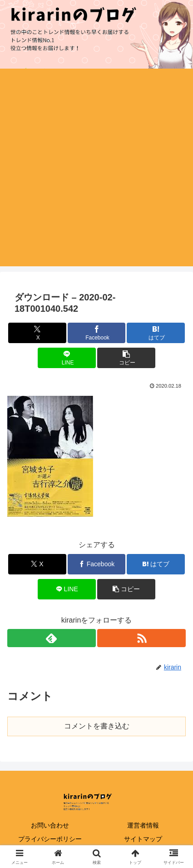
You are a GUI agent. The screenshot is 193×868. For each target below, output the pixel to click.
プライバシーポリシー (50, 839)
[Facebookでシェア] (97, 333)
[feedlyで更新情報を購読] (52, 638)
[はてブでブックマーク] (156, 333)
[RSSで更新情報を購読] (141, 638)
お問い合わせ (50, 825)
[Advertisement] (96, 170)
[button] (126, 358)
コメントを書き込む (97, 726)
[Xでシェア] (37, 333)
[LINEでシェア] (67, 358)
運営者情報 (143, 825)
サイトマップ (143, 839)
